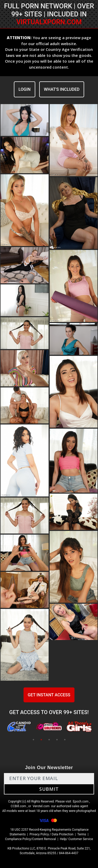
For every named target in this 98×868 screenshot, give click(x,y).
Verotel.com (41, 806)
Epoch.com (80, 801)
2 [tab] (41, 740)
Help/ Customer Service (76, 839)
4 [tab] (57, 740)
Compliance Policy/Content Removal (30, 839)
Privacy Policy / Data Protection (51, 834)
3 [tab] (49, 740)
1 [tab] (33, 740)
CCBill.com (18, 806)
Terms (82, 834)
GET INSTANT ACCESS (49, 695)
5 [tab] (65, 740)
